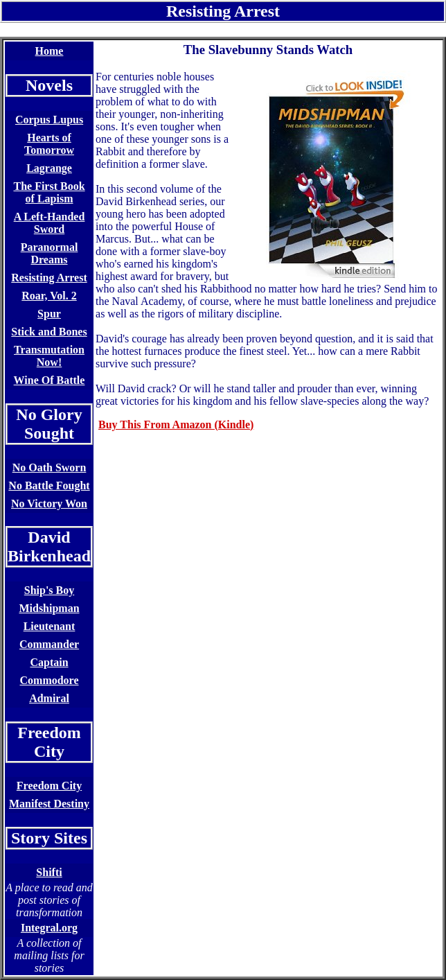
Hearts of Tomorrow (49, 144)
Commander (49, 644)
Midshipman (49, 608)
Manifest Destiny (49, 804)
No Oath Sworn (50, 467)
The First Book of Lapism (49, 192)
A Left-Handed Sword (50, 223)
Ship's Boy (49, 590)
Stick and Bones (49, 332)
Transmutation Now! (49, 356)
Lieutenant (50, 626)
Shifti (49, 872)
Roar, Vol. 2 (49, 296)
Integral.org (49, 928)
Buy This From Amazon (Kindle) (176, 425)
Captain (49, 662)
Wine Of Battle (50, 380)
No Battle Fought (49, 485)
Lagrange (49, 168)
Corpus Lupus (49, 120)
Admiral (49, 698)
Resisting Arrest (49, 278)
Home (50, 51)
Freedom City (49, 786)
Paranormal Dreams (50, 253)
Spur (49, 314)
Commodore (50, 680)
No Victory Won (49, 504)
